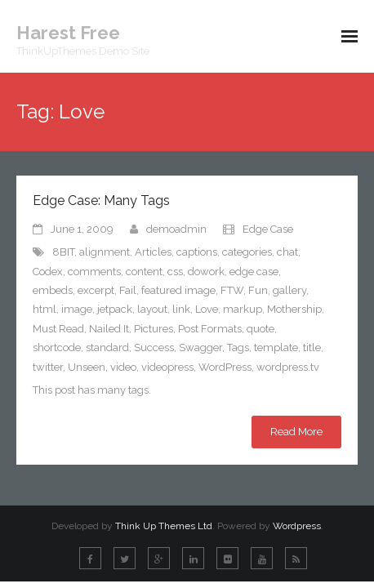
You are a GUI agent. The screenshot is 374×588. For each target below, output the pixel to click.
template (276, 347)
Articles (153, 252)
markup (243, 309)
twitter (48, 367)
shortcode (57, 347)
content (144, 272)
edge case (254, 272)
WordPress (225, 367)
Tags (238, 347)
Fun (258, 290)
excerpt (96, 290)
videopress (167, 367)
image (77, 309)
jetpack (115, 309)
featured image (178, 290)
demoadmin (176, 229)
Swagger (200, 347)
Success (154, 347)
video (123, 367)
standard (107, 347)
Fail (128, 290)
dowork (206, 272)
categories (247, 252)
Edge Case (268, 229)
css (175, 272)
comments (94, 272)
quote (260, 329)
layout (152, 309)
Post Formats (210, 329)
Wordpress (297, 526)
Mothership (294, 309)
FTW (232, 290)
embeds (53, 290)
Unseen (87, 367)
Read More (296, 432)
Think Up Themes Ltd (164, 526)
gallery (289, 290)
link (181, 309)
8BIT (63, 252)
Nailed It (109, 329)
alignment (105, 252)
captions (197, 252)
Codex (48, 272)
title (312, 347)
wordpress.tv (288, 367)
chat (287, 252)
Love (207, 309)
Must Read (58, 329)
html (45, 309)
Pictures (154, 329)
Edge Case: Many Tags (101, 200)
